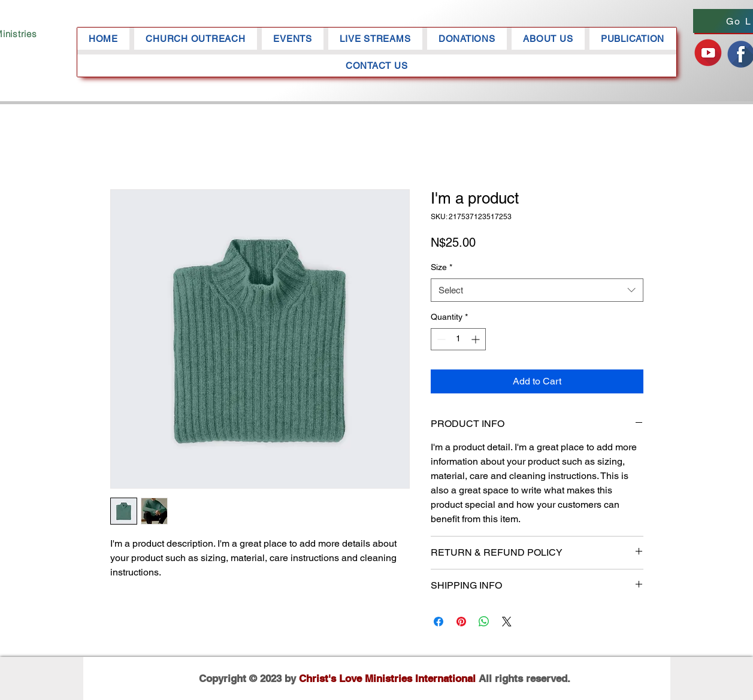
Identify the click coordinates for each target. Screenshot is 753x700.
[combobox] (537, 290)
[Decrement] (440, 339)
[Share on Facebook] (439, 622)
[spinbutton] (458, 339)
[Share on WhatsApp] (484, 622)
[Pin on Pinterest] (461, 622)
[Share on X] (507, 622)
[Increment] (477, 339)
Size (441, 267)
